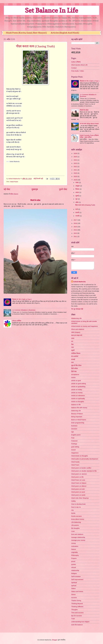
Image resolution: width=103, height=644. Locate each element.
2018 (76, 180)
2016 (76, 223)
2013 (76, 233)
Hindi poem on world (78, 495)
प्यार (73, 347)
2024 (76, 160)
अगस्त (77, 192)
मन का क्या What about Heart (89, 124)
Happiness (75, 453)
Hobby (74, 501)
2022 (76, 167)
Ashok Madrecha (79, 282)
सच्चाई (73, 359)
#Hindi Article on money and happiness (84, 326)
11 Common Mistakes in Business (24, 310)
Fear (73, 438)
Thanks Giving (76, 601)
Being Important (77, 417)
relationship (75, 570)
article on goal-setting (79, 384)
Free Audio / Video (78, 71)
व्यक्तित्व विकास (76, 353)
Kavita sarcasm (77, 516)
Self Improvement (77, 580)
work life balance (77, 625)
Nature (74, 549)
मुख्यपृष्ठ (35, 189)
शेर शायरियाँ (75, 356)
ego (73, 432)
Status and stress (77, 591)
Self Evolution (76, 576)
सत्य (72, 362)
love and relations (77, 534)
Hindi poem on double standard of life (84, 471)
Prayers (74, 558)
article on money (77, 393)
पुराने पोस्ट (63, 189)
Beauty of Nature (77, 414)
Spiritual (74, 583)
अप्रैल (77, 202)
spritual (74, 586)
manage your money (78, 540)
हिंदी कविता (75, 368)
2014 (76, 230)
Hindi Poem (14, 182)
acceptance (75, 375)
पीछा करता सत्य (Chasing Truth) (35, 46)
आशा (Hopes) (76, 332)
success (74, 598)
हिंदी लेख (74, 371)
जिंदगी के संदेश (35, 200)
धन (72, 341)
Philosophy (75, 555)
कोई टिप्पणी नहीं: (39, 179)
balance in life (76, 405)
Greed (73, 450)
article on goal (76, 381)
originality (74, 552)
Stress (73, 595)
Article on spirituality (78, 399)
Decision (74, 429)
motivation (75, 546)
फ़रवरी (77, 213)
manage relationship (78, 537)
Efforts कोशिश (17, 321)
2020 (76, 173)
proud (73, 561)
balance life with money (79, 408)
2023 (76, 163)
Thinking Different (77, 607)
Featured (74, 441)
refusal (74, 567)
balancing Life (76, 411)
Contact (74, 68)
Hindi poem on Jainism (79, 474)
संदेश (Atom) (14, 194)
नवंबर (77, 183)
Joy (72, 510)
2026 (76, 153)
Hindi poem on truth (78, 489)
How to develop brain (78, 504)
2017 (76, 220)
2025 (76, 157)
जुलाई (77, 196)
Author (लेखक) (76, 62)
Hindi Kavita (75, 462)
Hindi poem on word (78, 492)
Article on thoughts (78, 402)
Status (73, 588)
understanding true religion (80, 622)
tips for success (77, 616)
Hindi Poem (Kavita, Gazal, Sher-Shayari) (26, 33)
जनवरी (78, 216)
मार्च (77, 209)
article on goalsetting (78, 387)
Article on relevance (78, 396)
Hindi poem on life (77, 477)
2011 (76, 236)
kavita (73, 513)
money (74, 543)
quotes (74, 564)
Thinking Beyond (77, 604)
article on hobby (77, 390)
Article (73, 378)
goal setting (75, 447)
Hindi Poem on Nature (79, 483)
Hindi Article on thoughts (80, 456)
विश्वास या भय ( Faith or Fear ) (22, 299)
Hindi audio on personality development (85, 459)
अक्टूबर (78, 186)
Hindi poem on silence (79, 486)
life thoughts (75, 528)
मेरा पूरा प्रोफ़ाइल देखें (77, 309)
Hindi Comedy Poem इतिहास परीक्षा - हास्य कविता (89, 136)
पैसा (72, 344)
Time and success (77, 613)
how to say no (76, 507)
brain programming (78, 423)
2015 (76, 227)
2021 (76, 170)
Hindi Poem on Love (78, 480)
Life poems (75, 525)
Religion (74, 573)
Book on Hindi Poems (79, 420)
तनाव (73, 338)
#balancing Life (76, 318)
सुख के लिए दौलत (76, 365)
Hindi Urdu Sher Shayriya (80, 498)
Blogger (55, 640)
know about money (78, 519)
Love (73, 531)
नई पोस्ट (7, 189)
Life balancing (76, 522)
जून (77, 199)
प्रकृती (73, 350)
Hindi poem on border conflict (81, 468)
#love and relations (78, 329)
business (74, 426)
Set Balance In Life (51, 10)
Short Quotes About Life (79, 65)
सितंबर (78, 189)
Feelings (74, 444)
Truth (73, 619)
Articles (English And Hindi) (65, 33)
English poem (76, 435)
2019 (76, 176)
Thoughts (74, 610)
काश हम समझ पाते (77, 335)
